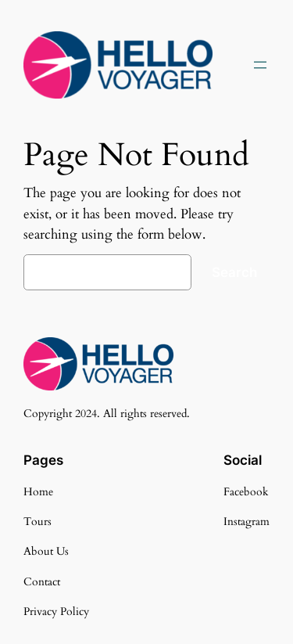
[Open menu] (260, 65)
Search (234, 272)
